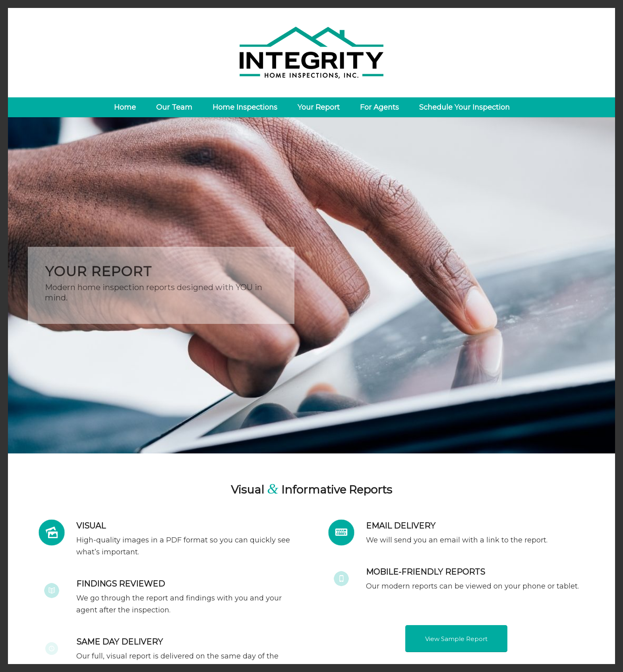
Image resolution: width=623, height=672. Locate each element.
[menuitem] (125, 107)
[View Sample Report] (456, 639)
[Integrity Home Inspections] (312, 53)
